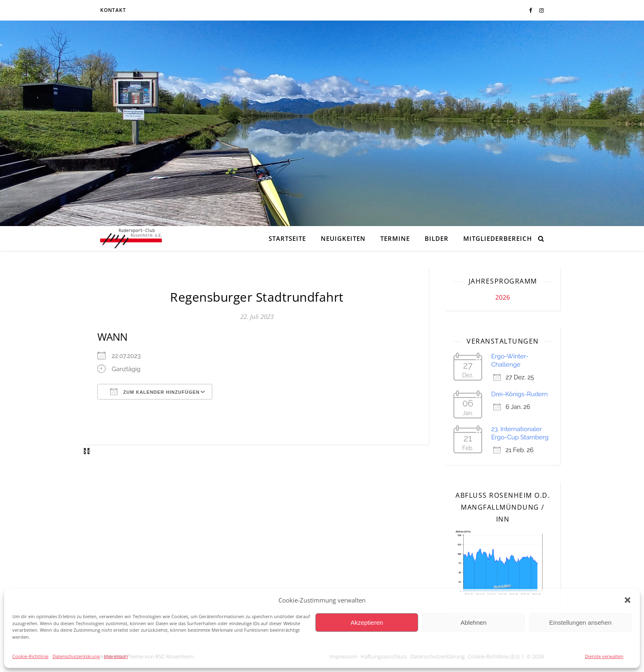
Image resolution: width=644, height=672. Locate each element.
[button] (628, 600)
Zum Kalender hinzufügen (155, 392)
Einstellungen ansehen (580, 622)
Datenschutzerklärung (76, 656)
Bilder (437, 238)
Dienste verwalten (604, 656)
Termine (395, 238)
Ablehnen (473, 622)
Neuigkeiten (343, 238)
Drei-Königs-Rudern (520, 394)
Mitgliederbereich (498, 238)
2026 (503, 297)
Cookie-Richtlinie (30, 656)
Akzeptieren (367, 622)
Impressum (116, 656)
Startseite (287, 238)
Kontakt (113, 10)
